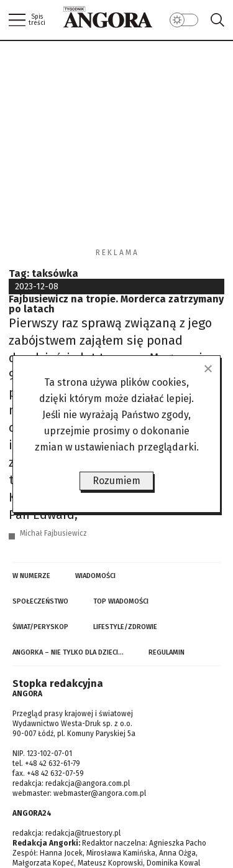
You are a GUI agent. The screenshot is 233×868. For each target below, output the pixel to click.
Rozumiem (116, 481)
